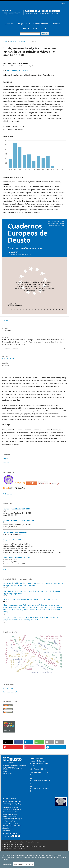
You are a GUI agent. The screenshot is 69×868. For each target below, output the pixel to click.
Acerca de (9, 24)
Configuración (7, 864)
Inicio (5, 41)
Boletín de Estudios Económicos (15, 844)
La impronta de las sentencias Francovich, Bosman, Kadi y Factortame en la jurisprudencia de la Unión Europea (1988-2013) (32, 619)
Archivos (13, 41)
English (6, 459)
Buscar (45, 33)
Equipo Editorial (24, 24)
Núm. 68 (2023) (24, 41)
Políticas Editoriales (41, 24)
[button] (8, 742)
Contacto (45, 28)
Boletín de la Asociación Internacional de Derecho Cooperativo (25, 847)
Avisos (35, 28)
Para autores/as (9, 688)
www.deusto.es (7, 773)
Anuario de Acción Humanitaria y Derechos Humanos (22, 842)
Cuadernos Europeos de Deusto (15, 849)
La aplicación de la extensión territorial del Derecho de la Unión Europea (30, 599)
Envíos (25, 28)
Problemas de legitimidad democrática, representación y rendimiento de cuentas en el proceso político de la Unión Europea (33, 584)
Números (57, 24)
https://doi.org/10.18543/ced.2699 (20, 70)
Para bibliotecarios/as (11, 692)
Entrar (64, 3)
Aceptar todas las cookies (23, 864)
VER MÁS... (8, 494)
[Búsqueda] (30, 34)
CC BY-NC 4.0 (11, 836)
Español (6, 462)
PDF (7, 321)
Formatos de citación (11, 349)
